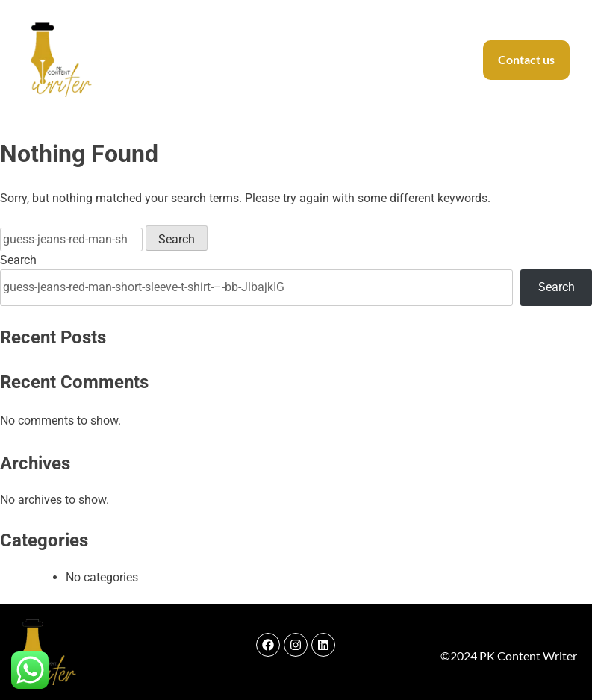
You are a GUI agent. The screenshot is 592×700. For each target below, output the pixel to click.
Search (18, 260)
